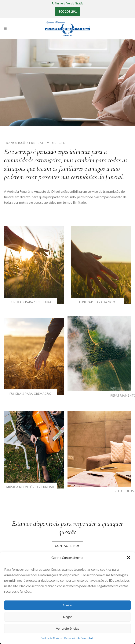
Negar (68, 617)
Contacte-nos (67, 546)
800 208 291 (68, 11)
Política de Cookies (52, 638)
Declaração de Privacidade (79, 638)
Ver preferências (67, 628)
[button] (129, 558)
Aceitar (68, 605)
